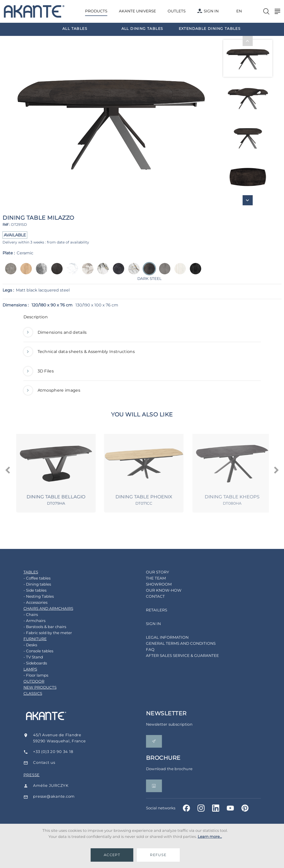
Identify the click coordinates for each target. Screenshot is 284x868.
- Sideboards (31, 663)
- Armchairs (30, 621)
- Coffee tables (33, 578)
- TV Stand (29, 657)
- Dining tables (33, 584)
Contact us (51, 762)
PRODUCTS (96, 11)
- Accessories (31, 602)
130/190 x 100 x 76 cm (97, 305)
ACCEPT (112, 855)
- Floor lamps (32, 675)
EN (239, 11)
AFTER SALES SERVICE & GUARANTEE (178, 655)
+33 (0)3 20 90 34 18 (60, 752)
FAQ (146, 649)
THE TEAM (152, 578)
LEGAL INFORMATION (163, 637)
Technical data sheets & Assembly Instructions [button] (79, 352)
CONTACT (151, 596)
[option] (75, 28)
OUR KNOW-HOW (160, 590)
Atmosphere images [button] (52, 390)
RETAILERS (152, 610)
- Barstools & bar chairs (41, 627)
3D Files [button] (39, 371)
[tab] (142, 318)
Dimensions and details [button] (55, 332)
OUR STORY (153, 572)
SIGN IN (208, 11)
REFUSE (158, 855)
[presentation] (8, 471)
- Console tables (34, 651)
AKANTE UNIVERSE (137, 11)
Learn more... (210, 837)
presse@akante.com (61, 796)
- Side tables (31, 590)
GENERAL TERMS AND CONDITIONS (177, 643)
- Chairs (27, 615)
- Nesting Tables (35, 596)
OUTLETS (177, 11)
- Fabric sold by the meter (44, 633)
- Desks (26, 645)
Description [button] (36, 317)
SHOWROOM (155, 584)
